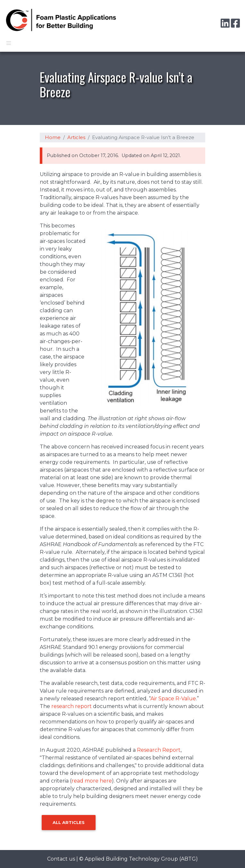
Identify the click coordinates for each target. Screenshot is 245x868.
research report (72, 706)
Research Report (159, 750)
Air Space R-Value (173, 699)
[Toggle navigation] (9, 43)
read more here (92, 781)
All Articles (69, 822)
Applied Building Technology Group (131, 859)
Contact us (61, 859)
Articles (76, 137)
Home (53, 137)
